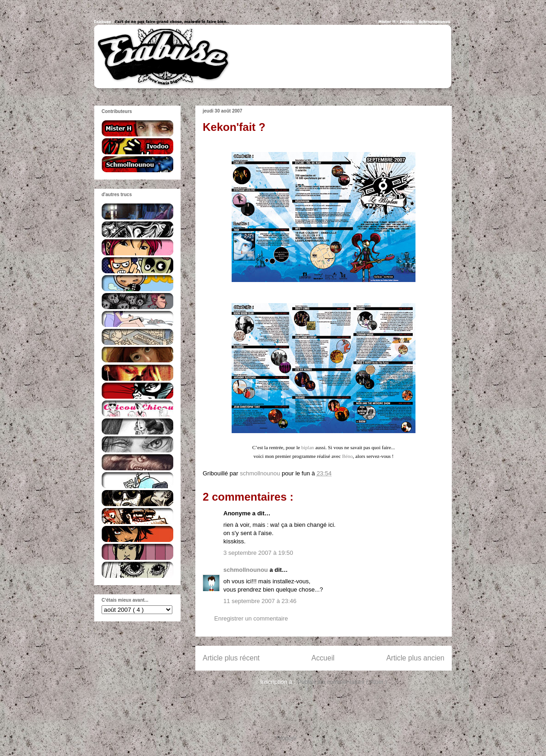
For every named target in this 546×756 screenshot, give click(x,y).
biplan (308, 447)
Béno (347, 456)
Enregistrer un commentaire (251, 618)
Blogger (287, 738)
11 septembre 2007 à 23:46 (260, 601)
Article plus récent (231, 658)
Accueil (323, 658)
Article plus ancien (415, 658)
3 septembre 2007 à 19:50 (258, 553)
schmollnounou (246, 570)
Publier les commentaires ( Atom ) (342, 682)
